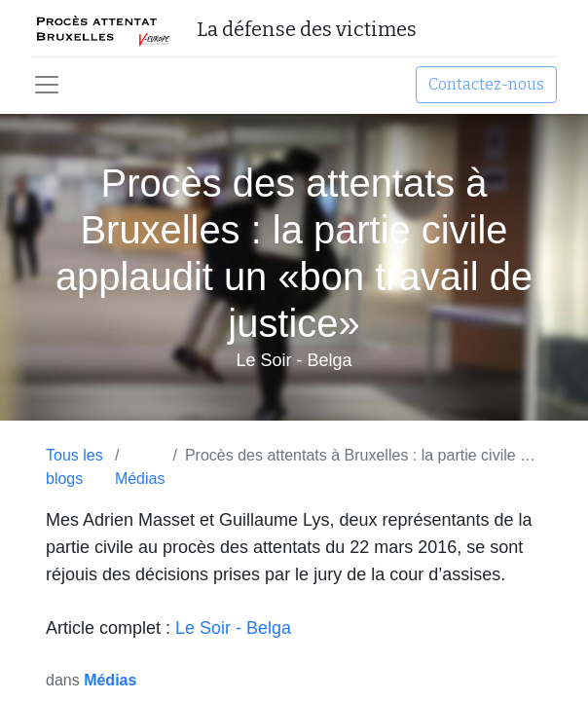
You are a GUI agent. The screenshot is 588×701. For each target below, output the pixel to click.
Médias (140, 479)
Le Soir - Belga (233, 628)
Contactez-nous (486, 84)
